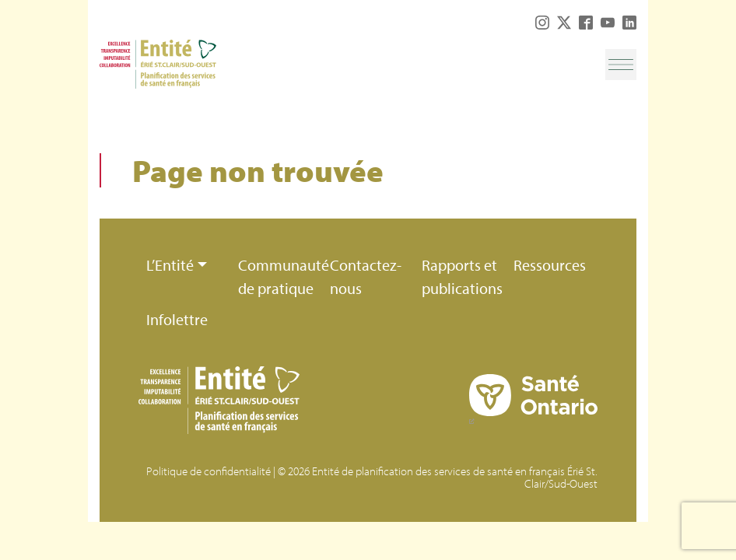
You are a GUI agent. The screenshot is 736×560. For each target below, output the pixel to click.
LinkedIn (629, 23)
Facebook (586, 23)
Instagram (542, 23)
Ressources (550, 265)
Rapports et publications (462, 276)
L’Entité (170, 265)
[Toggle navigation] (621, 65)
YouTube (608, 23)
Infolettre (177, 319)
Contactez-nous (366, 276)
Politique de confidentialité (209, 471)
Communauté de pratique (280, 276)
